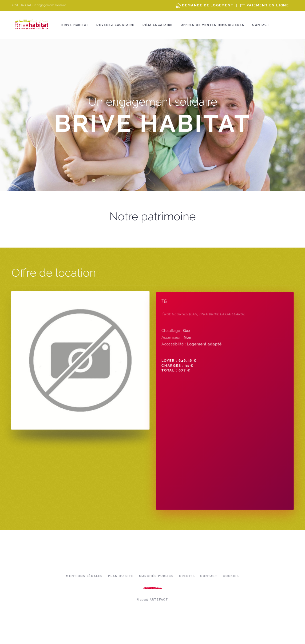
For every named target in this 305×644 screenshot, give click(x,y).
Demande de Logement (208, 5)
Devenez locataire (115, 25)
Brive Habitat (75, 25)
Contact (261, 25)
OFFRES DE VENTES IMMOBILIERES (212, 25)
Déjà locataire (158, 25)
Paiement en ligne (268, 5)
